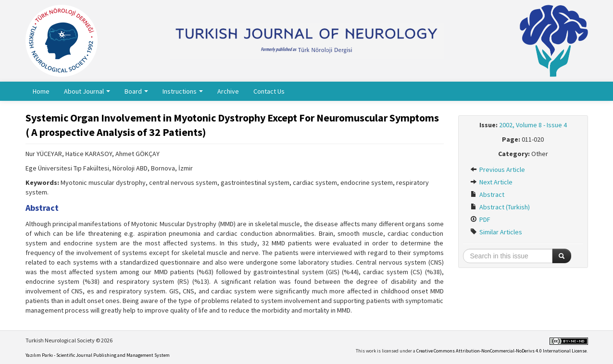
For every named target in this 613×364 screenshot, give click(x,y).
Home (41, 91)
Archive (228, 91)
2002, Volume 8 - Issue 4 (533, 125)
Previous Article (498, 170)
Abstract (487, 194)
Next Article (491, 182)
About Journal (87, 91)
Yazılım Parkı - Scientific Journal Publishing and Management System (98, 355)
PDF (480, 219)
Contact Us (269, 91)
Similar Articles (496, 232)
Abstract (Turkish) (500, 207)
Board (136, 91)
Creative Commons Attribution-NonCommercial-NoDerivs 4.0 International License (501, 351)
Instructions (183, 91)
